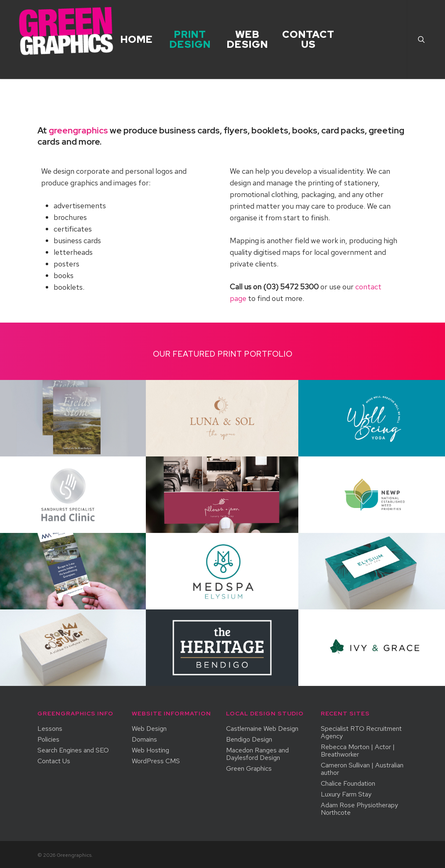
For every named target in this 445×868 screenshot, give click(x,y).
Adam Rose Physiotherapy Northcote (359, 809)
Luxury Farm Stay (346, 794)
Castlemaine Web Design (262, 729)
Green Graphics (249, 769)
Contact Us (54, 761)
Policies (48, 740)
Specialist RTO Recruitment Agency (361, 732)
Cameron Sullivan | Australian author (362, 769)
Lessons (50, 729)
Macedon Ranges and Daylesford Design (257, 754)
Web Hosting (150, 750)
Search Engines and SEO (73, 750)
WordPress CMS (156, 761)
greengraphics (78, 130)
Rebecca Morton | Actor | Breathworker (358, 751)
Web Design (149, 729)
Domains (144, 740)
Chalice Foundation (348, 784)
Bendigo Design (249, 740)
